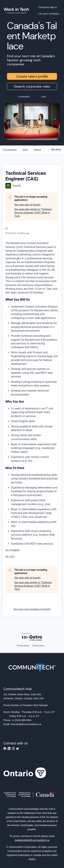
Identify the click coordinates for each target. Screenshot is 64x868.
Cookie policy (38, 646)
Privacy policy (23, 646)
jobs (25, 150)
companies (10, 150)
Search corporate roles (32, 86)
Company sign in (48, 7)
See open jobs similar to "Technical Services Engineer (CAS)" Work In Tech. (33, 213)
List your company (49, 14)
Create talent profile (32, 76)
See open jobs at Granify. (28, 205)
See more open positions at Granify (32, 609)
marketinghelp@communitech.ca (32, 840)
